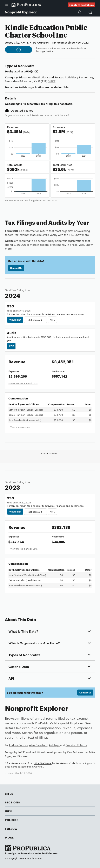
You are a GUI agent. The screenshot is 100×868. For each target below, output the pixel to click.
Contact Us (16, 268)
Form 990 (11, 231)
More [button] (9, 837)
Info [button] (9, 811)
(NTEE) (52, 81)
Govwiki (39, 766)
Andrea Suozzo (18, 745)
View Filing (15, 320)
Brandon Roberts (76, 745)
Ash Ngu (54, 745)
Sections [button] (12, 802)
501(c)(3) (32, 71)
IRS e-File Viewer (43, 763)
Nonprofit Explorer (21, 12)
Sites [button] (9, 794)
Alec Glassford (38, 745)
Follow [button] (11, 829)
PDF (11, 346)
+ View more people (19, 427)
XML (52, 320)
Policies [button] (12, 820)
